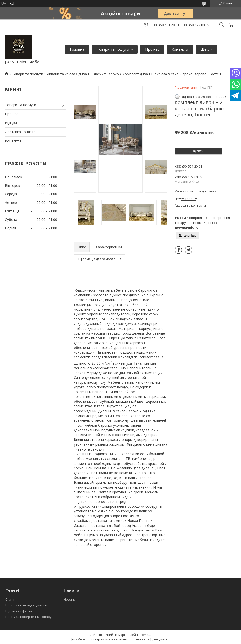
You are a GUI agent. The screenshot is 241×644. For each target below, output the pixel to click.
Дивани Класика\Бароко (99, 74)
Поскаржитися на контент (108, 639)
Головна (77, 49)
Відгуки (11, 123)
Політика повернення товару (29, 617)
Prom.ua (145, 635)
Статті (10, 599)
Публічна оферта (19, 611)
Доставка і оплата (20, 132)
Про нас (152, 49)
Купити (198, 151)
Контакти (180, 49)
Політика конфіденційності (26, 605)
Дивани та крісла (61, 74)
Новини (70, 599)
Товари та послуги (113, 49)
